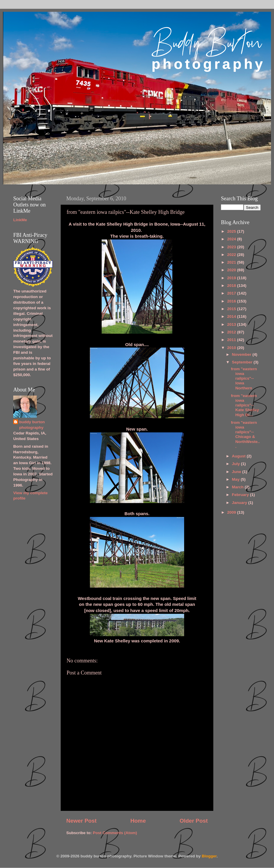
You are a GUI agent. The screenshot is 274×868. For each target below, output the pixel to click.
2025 (232, 231)
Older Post (194, 821)
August (239, 456)
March (238, 487)
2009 (232, 512)
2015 (232, 309)
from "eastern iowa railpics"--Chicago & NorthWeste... (245, 434)
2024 (232, 239)
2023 (232, 247)
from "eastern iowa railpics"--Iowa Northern (244, 378)
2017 (232, 293)
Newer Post (81, 821)
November (242, 354)
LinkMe (20, 220)
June (237, 472)
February (241, 495)
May (236, 479)
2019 (232, 278)
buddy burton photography (32, 425)
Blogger (209, 856)
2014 (232, 316)
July (236, 464)
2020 (232, 270)
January (240, 503)
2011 (232, 340)
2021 (232, 262)
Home (138, 821)
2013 (232, 324)
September (243, 362)
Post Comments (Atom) (115, 833)
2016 (232, 301)
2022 (232, 255)
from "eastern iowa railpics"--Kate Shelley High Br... (245, 405)
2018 (232, 286)
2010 (232, 348)
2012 (232, 332)
